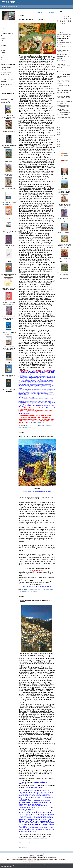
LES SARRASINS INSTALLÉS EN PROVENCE (32, 19)
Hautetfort (40, 855)
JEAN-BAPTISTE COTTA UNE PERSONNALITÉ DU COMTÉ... (64, 116)
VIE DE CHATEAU (5, 75)
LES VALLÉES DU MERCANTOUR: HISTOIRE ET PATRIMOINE (9, 117)
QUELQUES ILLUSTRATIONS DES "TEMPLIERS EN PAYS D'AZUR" (64, 206)
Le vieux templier (5, 77)
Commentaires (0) (28, 427)
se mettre (59, 100)
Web (2, 60)
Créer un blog (33, 855)
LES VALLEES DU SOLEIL (9, 363)
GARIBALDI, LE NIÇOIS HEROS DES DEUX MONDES (63, 87)
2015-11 (59, 142)
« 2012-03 (40, 13)
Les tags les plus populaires (50, 858)
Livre (2, 41)
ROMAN (3, 50)
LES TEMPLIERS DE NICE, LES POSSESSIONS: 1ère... (64, 92)
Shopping (3, 53)
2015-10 (59, 144)
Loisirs (2, 43)
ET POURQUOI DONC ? (6, 84)
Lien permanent (28, 591)
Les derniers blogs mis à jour (23, 858)
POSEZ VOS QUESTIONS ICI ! (64, 233)
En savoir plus (9, 866)
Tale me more (4, 89)
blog (65, 860)
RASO (58, 91)
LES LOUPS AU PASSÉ (62, 54)
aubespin (59, 75)
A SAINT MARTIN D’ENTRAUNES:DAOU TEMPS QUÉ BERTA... (64, 66)
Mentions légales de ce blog (25, 860)
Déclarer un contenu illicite (12, 860)
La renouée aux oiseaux (6, 67)
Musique (3, 48)
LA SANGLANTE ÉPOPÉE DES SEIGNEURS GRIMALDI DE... (63, 82)
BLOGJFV (3, 87)
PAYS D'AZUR (8, 2)
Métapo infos (4, 70)
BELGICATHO (4, 82)
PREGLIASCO (60, 115)
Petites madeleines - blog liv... (8, 79)
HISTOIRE (3, 38)
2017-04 (59, 130)
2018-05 (59, 125)
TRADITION (4, 55)
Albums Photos (61, 165)
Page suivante (24, 848)
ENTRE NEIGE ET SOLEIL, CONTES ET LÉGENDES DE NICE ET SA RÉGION (9, 348)
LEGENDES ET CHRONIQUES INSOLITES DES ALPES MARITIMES (9, 318)
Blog (2, 31)
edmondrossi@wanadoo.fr (64, 278)
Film (2, 36)
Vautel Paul (59, 96)
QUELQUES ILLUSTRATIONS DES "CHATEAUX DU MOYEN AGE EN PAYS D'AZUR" (64, 246)
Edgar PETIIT (60, 104)
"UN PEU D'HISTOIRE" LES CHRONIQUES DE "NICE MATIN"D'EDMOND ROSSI (64, 191)
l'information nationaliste (6, 72)
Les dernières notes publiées (37, 858)
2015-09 (59, 147)
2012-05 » (53, 13)
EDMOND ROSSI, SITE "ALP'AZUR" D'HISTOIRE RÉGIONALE (36, 436)
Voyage (3, 58)
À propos (9, 24)
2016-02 (59, 135)
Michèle (59, 80)
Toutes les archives (61, 149)
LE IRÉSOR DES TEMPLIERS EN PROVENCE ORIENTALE (64, 76)
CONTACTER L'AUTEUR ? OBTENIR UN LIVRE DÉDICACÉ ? (64, 220)
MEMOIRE (3, 46)
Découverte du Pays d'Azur (7, 34)
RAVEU (59, 86)
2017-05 (59, 127)
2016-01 (59, 137)
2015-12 (59, 139)
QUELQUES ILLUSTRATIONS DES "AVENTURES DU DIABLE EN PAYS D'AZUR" (64, 260)
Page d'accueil (46, 13)
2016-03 (59, 132)
